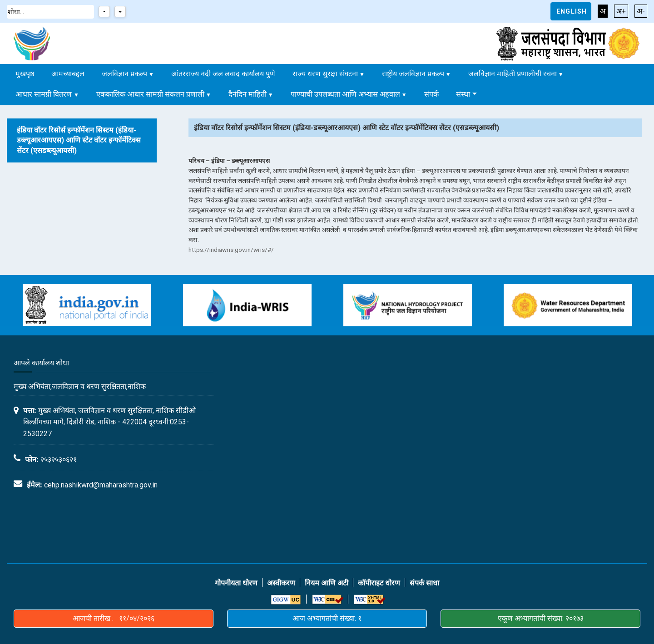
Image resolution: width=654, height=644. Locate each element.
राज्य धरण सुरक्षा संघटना (325, 74)
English (572, 11)
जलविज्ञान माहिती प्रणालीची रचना (513, 74)
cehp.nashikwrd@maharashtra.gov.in (101, 485)
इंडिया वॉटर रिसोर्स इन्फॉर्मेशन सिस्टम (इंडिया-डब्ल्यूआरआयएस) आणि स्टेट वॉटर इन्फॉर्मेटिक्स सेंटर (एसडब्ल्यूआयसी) (79, 140)
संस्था (463, 94)
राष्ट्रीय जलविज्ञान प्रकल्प (413, 74)
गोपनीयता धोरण (236, 583)
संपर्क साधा (424, 583)
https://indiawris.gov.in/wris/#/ (231, 250)
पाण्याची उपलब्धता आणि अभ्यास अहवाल (345, 94)
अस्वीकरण (281, 583)
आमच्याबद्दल (68, 74)
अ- (641, 11)
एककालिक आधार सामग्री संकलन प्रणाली (150, 94)
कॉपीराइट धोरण (379, 583)
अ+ (621, 11)
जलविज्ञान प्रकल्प (124, 74)
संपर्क (431, 94)
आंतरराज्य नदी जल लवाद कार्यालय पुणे (223, 74)
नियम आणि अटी (327, 583)
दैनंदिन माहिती (248, 94)
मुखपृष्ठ (25, 74)
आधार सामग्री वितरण (45, 94)
